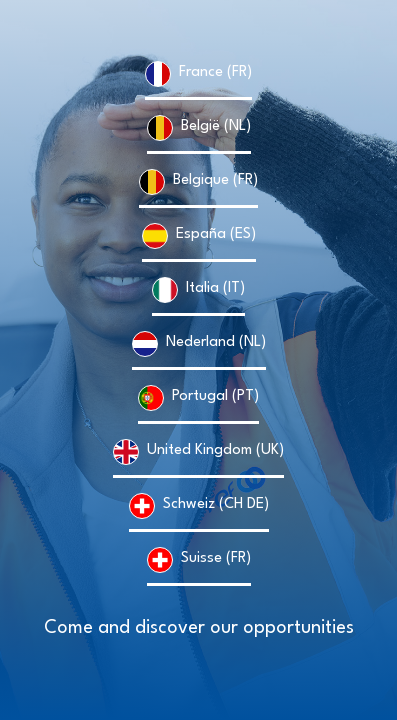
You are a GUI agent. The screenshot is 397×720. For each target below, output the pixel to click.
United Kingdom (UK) (215, 450)
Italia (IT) (215, 288)
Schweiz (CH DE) (216, 504)
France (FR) (215, 72)
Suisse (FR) (216, 558)
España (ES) (216, 234)
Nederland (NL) (216, 342)
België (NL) (216, 126)
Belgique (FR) (215, 180)
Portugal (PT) (215, 396)
